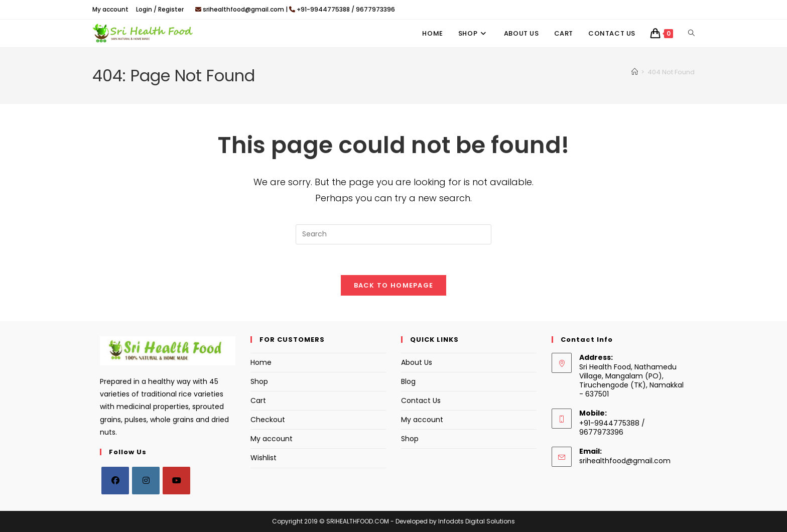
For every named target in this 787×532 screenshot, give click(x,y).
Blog (408, 381)
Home (261, 362)
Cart (258, 401)
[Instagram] (146, 481)
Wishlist (264, 458)
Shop (259, 381)
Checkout (268, 420)
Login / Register (160, 9)
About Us (417, 362)
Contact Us (421, 401)
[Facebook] (115, 481)
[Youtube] (176, 481)
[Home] (635, 72)
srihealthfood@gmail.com (625, 461)
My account (110, 9)
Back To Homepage (394, 285)
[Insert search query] (393, 234)
